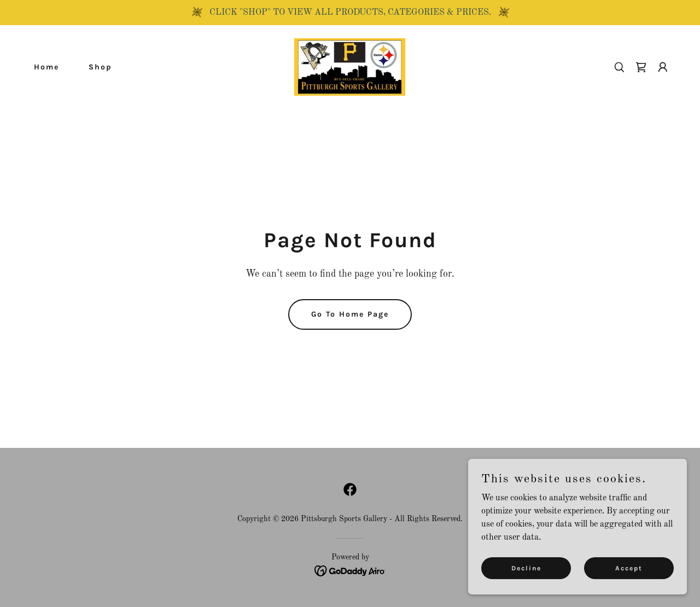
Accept (629, 568)
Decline (526, 568)
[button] (663, 67)
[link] (350, 67)
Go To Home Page (350, 314)
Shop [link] (100, 67)
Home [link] (46, 67)
